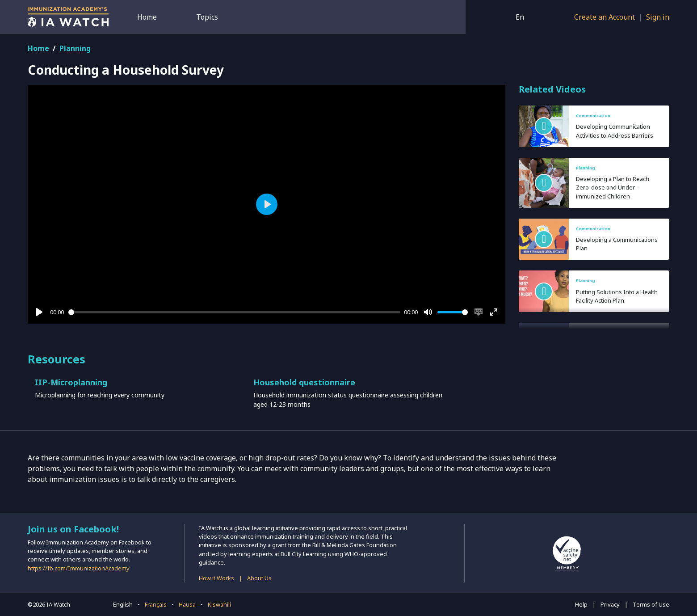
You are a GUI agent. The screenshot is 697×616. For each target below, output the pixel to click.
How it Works (216, 578)
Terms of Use (651, 604)
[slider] (234, 312)
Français (156, 604)
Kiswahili (219, 604)
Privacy (610, 604)
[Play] (39, 312)
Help (581, 604)
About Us (259, 578)
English (123, 604)
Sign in (658, 17)
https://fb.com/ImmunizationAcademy (79, 568)
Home (147, 17)
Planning (75, 48)
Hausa (187, 604)
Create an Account (605, 17)
